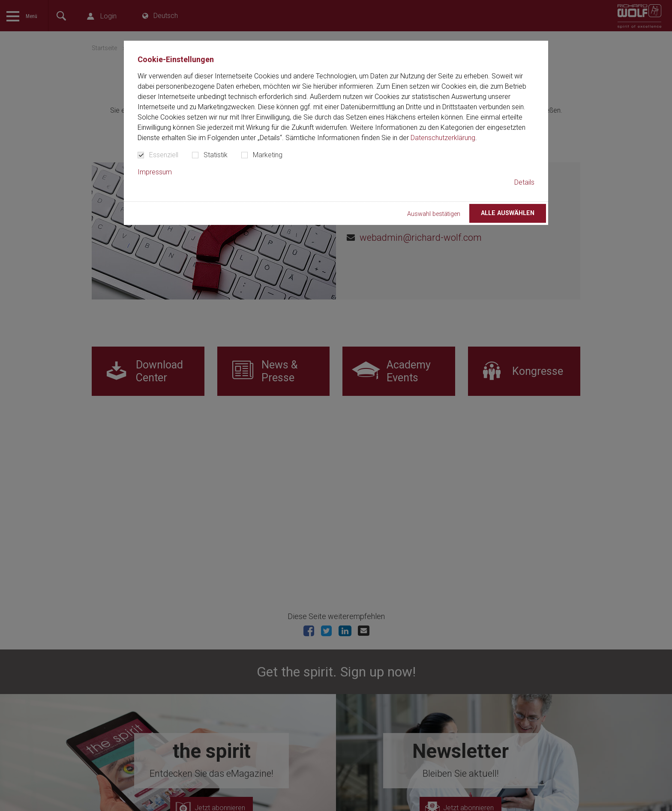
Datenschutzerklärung (443, 138)
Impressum (155, 172)
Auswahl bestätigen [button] (434, 214)
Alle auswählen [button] (508, 213)
